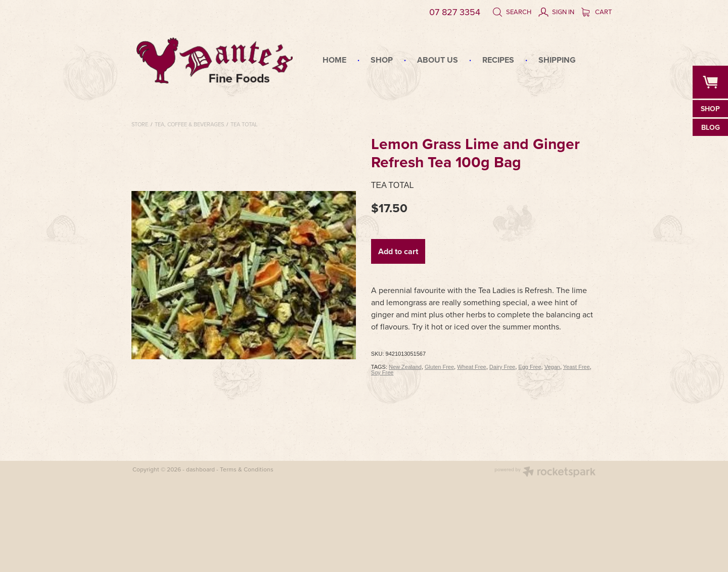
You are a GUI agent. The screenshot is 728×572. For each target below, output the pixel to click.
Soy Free (382, 372)
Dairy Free (502, 367)
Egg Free (530, 367)
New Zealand (405, 367)
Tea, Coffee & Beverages (189, 124)
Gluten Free (439, 367)
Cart (597, 12)
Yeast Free (577, 367)
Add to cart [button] (398, 251)
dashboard (200, 469)
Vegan (552, 367)
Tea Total (244, 124)
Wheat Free (471, 367)
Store (140, 124)
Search (512, 12)
